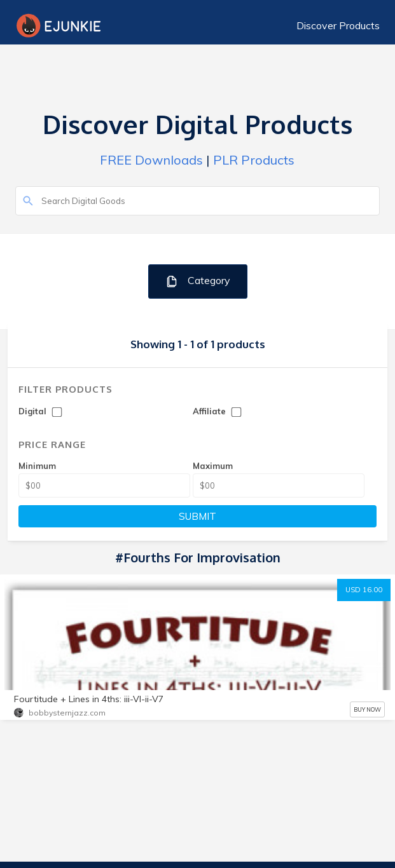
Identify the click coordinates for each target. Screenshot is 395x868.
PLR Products (254, 160)
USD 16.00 (364, 590)
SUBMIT (198, 516)
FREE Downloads (151, 160)
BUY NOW (367, 709)
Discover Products (338, 25)
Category (198, 281)
